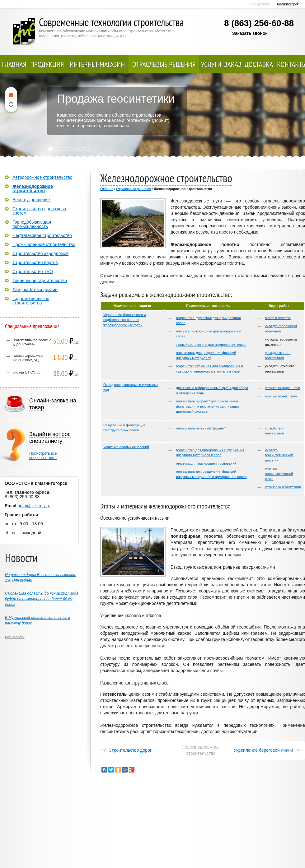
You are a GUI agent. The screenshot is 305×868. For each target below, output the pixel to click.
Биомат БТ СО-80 (26, 372)
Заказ (233, 64)
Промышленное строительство (44, 244)
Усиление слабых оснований (126, 447)
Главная (11, 4)
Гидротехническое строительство (31, 301)
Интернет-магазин (97, 64)
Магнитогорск (288, 4)
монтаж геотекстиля (281, 396)
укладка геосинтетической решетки (279, 455)
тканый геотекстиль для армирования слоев (211, 345)
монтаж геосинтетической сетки (279, 473)
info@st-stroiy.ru (35, 506)
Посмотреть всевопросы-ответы (43, 456)
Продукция (47, 64)
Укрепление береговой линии (263, 750)
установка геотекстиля (283, 487)
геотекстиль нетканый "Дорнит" (201, 428)
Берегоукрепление (31, 200)
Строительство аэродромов (40, 253)
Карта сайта (40, 4)
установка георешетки (283, 388)
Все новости (15, 637)
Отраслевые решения (164, 64)
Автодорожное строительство (42, 177)
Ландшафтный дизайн (35, 290)
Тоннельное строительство (40, 281)
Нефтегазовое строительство (42, 235)
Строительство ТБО (33, 272)
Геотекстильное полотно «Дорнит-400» (32, 342)
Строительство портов (35, 262)
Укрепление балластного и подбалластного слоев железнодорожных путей (124, 320)
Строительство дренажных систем (40, 211)
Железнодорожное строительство (33, 188)
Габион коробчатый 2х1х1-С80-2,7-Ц (28, 358)
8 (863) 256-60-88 (259, 23)
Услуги (211, 64)
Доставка (259, 64)
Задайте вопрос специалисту (50, 438)
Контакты (25, 4)
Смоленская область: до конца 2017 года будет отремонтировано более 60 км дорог (42, 599)
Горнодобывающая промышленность (32, 224)
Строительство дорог (130, 750)
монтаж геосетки (278, 318)
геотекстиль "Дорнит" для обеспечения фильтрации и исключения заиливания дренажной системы (208, 406)
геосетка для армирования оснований (206, 463)
